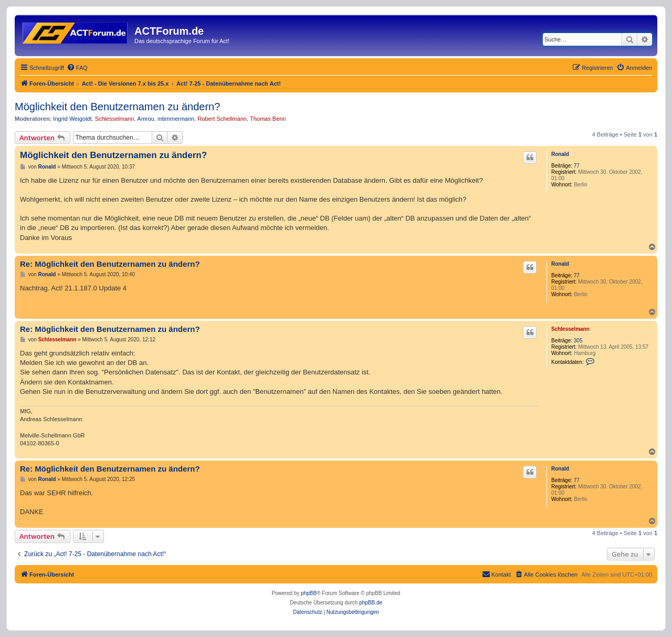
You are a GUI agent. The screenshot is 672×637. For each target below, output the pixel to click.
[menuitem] (77, 68)
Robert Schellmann (222, 119)
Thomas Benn (268, 119)
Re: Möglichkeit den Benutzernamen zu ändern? (110, 264)
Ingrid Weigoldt (72, 119)
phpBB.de (371, 603)
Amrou (145, 119)
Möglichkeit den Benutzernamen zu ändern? (117, 107)
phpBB (309, 593)
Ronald (560, 154)
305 (578, 341)
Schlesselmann (115, 119)
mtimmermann (176, 119)
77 (577, 166)
